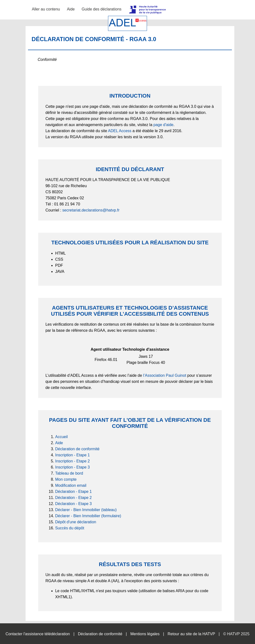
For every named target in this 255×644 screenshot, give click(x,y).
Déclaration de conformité (77, 449)
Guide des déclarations (101, 9)
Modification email (71, 485)
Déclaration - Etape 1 (73, 492)
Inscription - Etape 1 (73, 455)
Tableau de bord (69, 473)
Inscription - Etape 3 (73, 467)
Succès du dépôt (70, 528)
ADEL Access (120, 131)
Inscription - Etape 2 (73, 461)
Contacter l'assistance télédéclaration (38, 634)
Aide (71, 9)
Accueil (62, 437)
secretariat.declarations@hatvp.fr (91, 210)
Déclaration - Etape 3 (73, 504)
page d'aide (164, 125)
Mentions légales (145, 634)
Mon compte (66, 479)
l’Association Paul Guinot (165, 375)
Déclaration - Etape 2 (73, 498)
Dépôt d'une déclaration (76, 522)
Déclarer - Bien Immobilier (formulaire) (88, 516)
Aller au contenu (46, 9)
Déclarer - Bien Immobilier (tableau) (86, 510)
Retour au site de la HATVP (191, 634)
